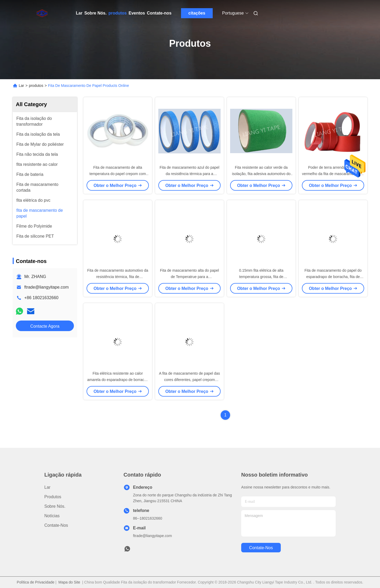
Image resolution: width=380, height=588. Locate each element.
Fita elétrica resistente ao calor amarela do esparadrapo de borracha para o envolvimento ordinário (118, 380)
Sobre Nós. (95, 13)
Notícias (52, 516)
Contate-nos (159, 13)
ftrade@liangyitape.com (46, 287)
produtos (118, 13)
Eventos (137, 13)
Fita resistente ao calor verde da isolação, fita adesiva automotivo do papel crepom (261, 174)
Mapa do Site (69, 582)
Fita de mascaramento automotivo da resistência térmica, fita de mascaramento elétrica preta (118, 277)
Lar (79, 13)
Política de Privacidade (36, 582)
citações (197, 13)
